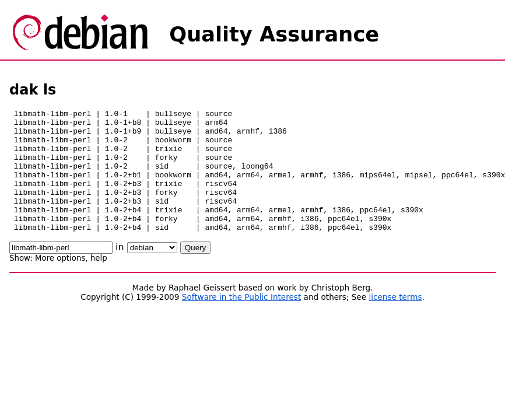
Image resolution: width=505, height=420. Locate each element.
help (99, 283)
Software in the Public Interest (242, 321)
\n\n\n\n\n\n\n (152, 272)
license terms (395, 321)
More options (60, 283)
